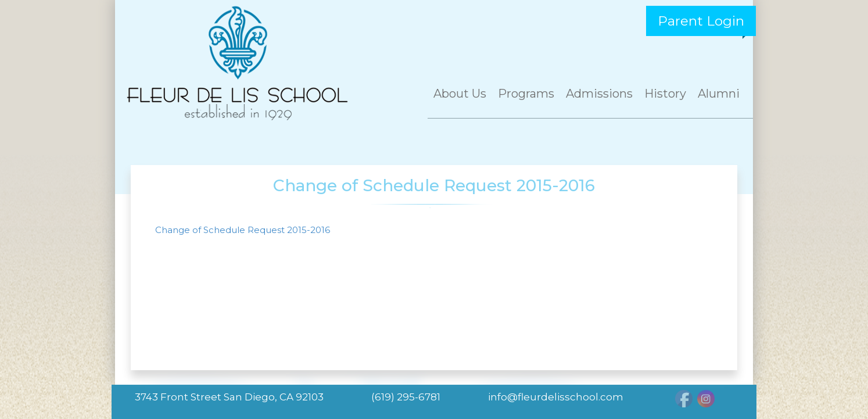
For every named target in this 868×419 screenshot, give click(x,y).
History (665, 94)
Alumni (719, 94)
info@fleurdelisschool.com (556, 397)
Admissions (599, 94)
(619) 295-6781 (406, 397)
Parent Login (701, 21)
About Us (460, 94)
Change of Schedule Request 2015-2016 (243, 230)
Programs (526, 94)
